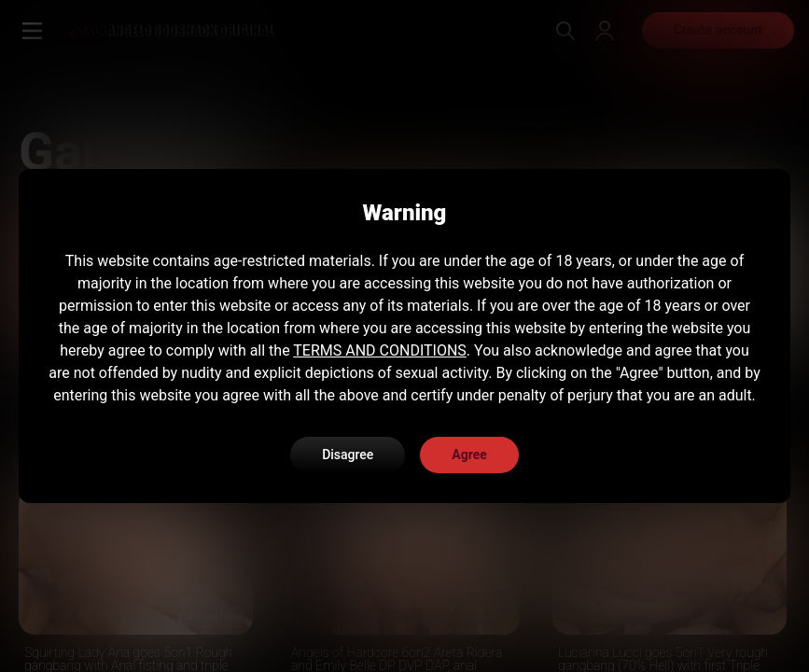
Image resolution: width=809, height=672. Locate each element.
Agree (469, 455)
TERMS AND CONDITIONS (380, 350)
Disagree (348, 455)
